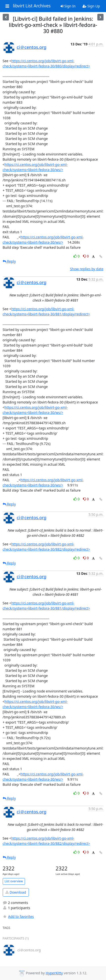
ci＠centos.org (32, 47)
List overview (14, 881)
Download (16, 892)
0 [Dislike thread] (86, 256)
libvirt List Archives (32, 6)
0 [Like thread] (77, 256)
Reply (9, 261)
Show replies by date (87, 269)
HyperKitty (54, 973)
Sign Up (91, 6)
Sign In (68, 6)
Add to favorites (18, 916)
